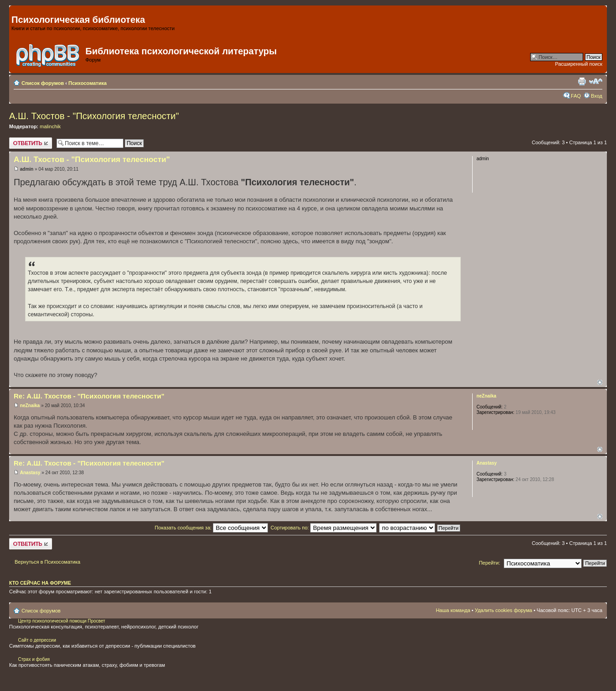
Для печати (582, 81)
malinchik (50, 126)
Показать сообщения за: (212, 528)
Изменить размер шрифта (596, 81)
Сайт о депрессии (37, 640)
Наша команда (453, 610)
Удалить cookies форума (504, 610)
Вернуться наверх (600, 382)
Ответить (31, 143)
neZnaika (30, 406)
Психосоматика (88, 83)
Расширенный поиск (579, 64)
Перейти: (490, 563)
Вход (597, 96)
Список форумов (43, 83)
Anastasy (30, 473)
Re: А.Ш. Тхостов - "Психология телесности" (89, 396)
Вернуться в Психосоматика (47, 562)
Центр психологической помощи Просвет (61, 621)
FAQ (576, 96)
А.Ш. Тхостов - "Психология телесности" (94, 116)
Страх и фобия (34, 659)
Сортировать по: (324, 528)
